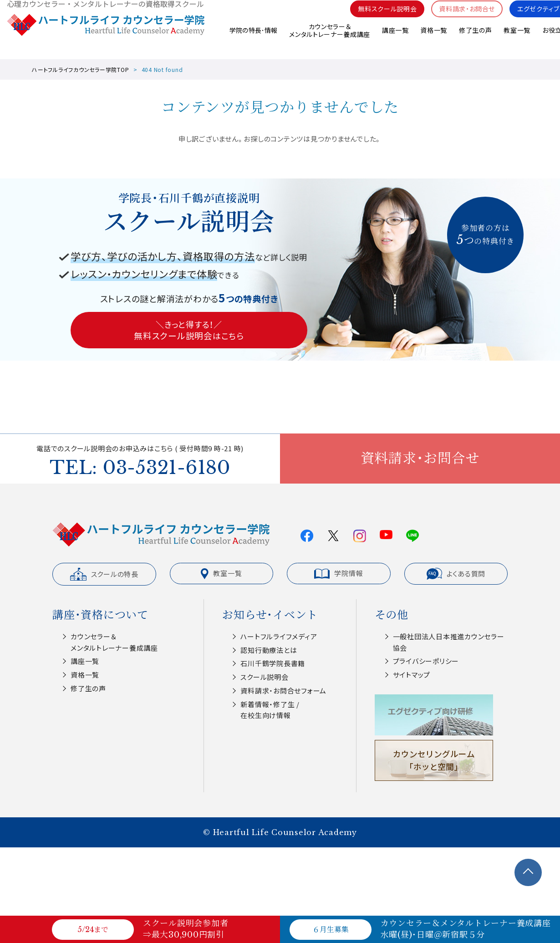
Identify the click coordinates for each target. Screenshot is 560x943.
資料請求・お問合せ (461, 18)
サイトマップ (412, 675)
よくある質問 (456, 574)
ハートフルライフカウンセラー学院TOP (80, 69)
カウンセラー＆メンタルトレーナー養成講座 (329, 41)
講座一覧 (395, 41)
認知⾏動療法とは (269, 650)
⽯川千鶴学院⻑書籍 (273, 663)
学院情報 (339, 573)
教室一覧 (517, 41)
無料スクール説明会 (377, 18)
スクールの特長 (104, 574)
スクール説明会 (264, 677)
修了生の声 (475, 41)
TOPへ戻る (528, 872)
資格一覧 (433, 41)
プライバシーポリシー (426, 661)
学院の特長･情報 (252, 41)
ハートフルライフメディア (279, 636)
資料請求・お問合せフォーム (283, 691)
